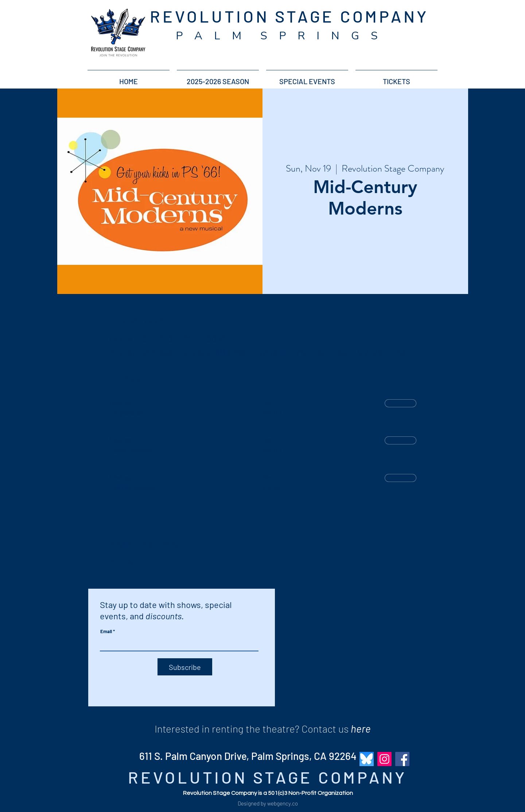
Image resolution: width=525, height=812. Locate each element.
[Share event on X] (130, 562)
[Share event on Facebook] (112, 562)
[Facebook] (402, 759)
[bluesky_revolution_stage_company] (367, 759)
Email (106, 631)
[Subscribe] (185, 667)
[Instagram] (384, 759)
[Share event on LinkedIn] (148, 562)
